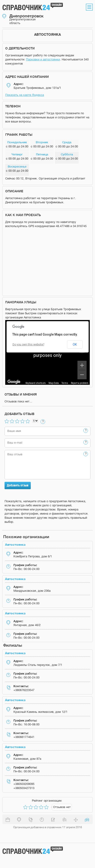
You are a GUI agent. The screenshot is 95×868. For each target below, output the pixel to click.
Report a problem (80, 383)
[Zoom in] (82, 365)
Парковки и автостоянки (43, 59)
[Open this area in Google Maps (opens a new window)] (14, 382)
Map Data (54, 383)
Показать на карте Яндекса (25, 95)
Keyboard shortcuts (36, 383)
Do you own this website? (28, 344)
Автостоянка (15, 544)
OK (75, 344)
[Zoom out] (82, 375)
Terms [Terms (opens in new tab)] (65, 383)
